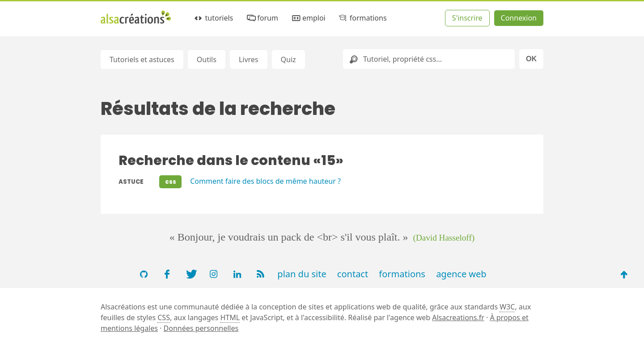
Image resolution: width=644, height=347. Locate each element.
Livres (249, 59)
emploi (308, 18)
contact (353, 274)
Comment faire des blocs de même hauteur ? (265, 181)
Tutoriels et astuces (142, 59)
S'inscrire (467, 18)
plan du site (302, 274)
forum (262, 18)
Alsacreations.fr (458, 317)
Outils (207, 59)
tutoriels (213, 18)
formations (362, 18)
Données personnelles (201, 328)
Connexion (519, 18)
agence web (461, 274)
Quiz (288, 59)
